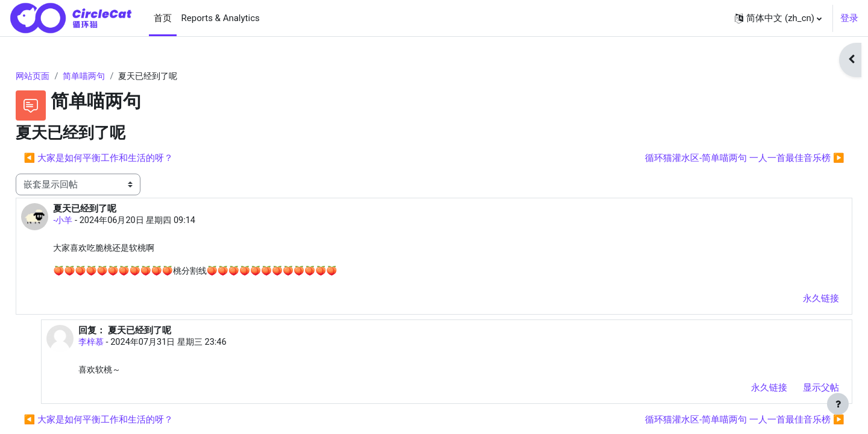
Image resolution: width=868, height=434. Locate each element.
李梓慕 (117, 345)
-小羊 (90, 222)
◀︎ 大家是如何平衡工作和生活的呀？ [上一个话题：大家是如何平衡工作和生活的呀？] (125, 159)
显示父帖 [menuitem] (794, 391)
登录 (849, 18)
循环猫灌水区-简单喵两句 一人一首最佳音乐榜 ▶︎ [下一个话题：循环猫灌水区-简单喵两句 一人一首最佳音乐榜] (718, 159)
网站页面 (61, 77)
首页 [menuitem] (163, 18)
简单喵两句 (115, 77)
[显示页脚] (838, 404)
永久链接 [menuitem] (794, 300)
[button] (778, 18)
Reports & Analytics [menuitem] (221, 18)
